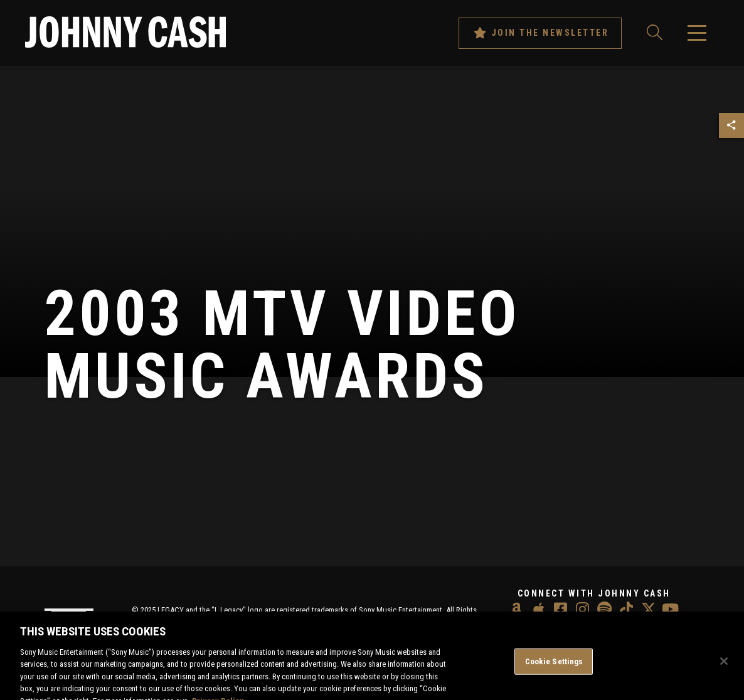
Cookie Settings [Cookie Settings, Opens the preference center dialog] (554, 668)
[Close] (724, 667)
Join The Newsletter (540, 33)
